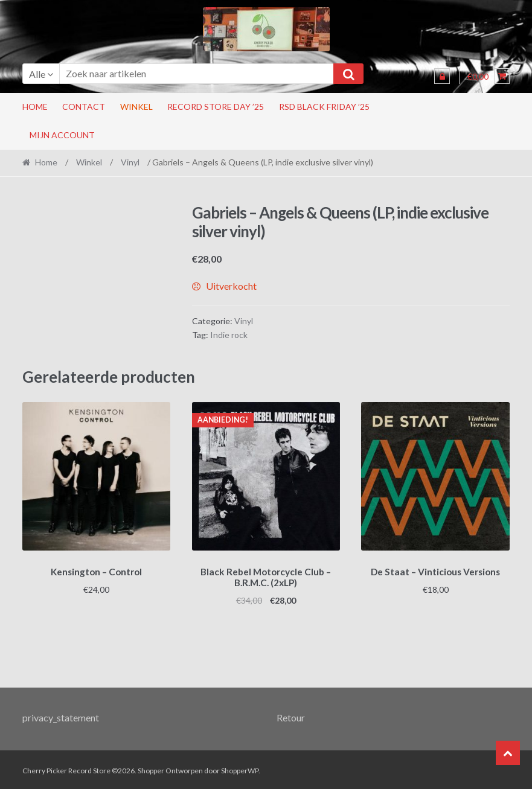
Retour (291, 715)
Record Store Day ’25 (216, 107)
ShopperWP (240, 769)
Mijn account (62, 135)
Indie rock (229, 335)
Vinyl (130, 162)
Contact (84, 107)
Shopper (151, 769)
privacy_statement (61, 715)
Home (35, 107)
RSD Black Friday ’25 (324, 107)
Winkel (136, 107)
